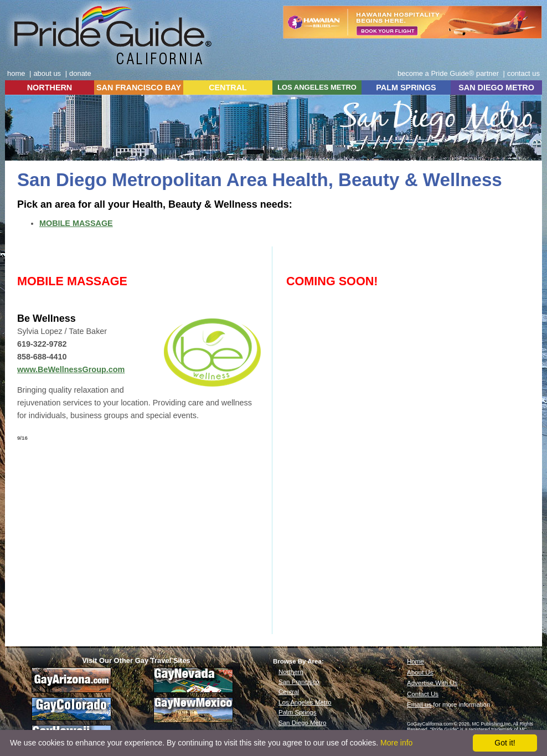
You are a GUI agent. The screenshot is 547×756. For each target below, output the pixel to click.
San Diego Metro (302, 723)
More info (396, 743)
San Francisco (299, 682)
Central (289, 692)
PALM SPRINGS (406, 88)
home (16, 73)
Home (416, 661)
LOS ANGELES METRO (317, 87)
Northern (291, 672)
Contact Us (423, 694)
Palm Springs (297, 712)
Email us (419, 704)
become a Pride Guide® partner (448, 73)
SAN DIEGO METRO (496, 88)
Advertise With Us (432, 683)
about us (47, 73)
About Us (420, 672)
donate (80, 73)
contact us (523, 73)
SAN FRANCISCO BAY (139, 88)
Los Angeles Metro (305, 702)
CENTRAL (228, 88)
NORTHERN (50, 88)
